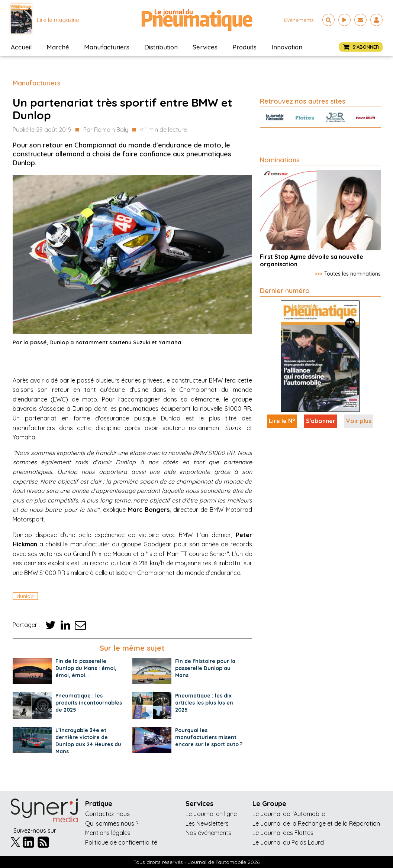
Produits (244, 47)
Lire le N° (282, 421)
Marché (58, 47)
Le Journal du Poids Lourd (288, 842)
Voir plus (359, 421)
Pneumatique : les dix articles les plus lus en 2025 (204, 703)
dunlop (25, 596)
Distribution (161, 47)
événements (299, 20)
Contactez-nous (107, 814)
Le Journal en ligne (211, 814)
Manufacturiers (107, 47)
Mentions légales (108, 833)
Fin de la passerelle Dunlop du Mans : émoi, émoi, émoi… (86, 668)
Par (106, 130)
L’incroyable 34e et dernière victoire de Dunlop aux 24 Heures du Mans (88, 741)
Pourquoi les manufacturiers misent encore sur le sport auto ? (209, 737)
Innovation (287, 47)
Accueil (21, 47)
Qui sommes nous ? (112, 823)
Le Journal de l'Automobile (289, 814)
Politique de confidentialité (121, 842)
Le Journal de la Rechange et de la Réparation (316, 823)
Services (205, 47)
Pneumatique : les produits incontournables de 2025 (89, 703)
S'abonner (321, 421)
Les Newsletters (207, 823)
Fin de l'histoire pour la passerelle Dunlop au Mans (205, 668)
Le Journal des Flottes (283, 833)
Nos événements (208, 833)
